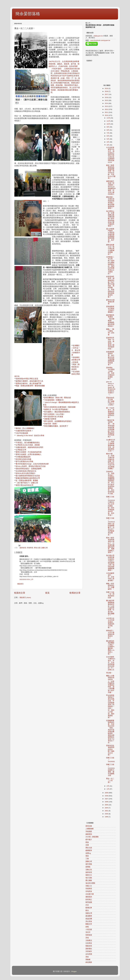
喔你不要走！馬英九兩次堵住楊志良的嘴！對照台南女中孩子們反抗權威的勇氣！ (110, 461)
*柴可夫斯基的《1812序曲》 (54, 414)
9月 (108, 127)
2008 (107, 796)
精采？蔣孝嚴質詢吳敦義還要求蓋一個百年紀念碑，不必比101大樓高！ (111, 172)
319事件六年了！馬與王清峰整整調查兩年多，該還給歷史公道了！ (111, 445)
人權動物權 (90, 829)
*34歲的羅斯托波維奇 (23, 431)
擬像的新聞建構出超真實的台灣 (28, 478)
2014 (107, 103)
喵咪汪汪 (89, 875)
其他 (87, 938)
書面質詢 (89, 897)
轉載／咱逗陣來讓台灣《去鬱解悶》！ (110, 586)
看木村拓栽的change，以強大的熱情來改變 (32, 464)
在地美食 (89, 891)
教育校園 (89, 902)
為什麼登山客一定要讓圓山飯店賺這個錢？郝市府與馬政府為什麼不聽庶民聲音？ (110, 219)
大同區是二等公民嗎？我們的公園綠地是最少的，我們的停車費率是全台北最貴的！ (110, 265)
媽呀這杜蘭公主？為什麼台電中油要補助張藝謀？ (110, 249)
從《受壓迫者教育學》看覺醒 (27, 480)
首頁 (47, 593)
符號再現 (30, 548)
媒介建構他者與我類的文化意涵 (28, 476)
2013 (107, 106)
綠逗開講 (89, 962)
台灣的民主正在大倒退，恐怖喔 (28, 445)
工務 (87, 859)
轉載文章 (89, 924)
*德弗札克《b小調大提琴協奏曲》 (56, 409)
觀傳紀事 (89, 908)
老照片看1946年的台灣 (24, 485)
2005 (107, 805)
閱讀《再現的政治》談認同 (76, 367)
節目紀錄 (89, 826)
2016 (107, 97)
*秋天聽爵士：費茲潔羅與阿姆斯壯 (57, 412)
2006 (107, 802)
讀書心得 (44, 548)
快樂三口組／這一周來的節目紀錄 (110, 595)
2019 (107, 88)
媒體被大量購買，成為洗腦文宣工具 (29, 381)
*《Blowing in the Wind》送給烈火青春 (30, 436)
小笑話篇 (89, 929)
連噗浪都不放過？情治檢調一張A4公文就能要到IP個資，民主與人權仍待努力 (111, 188)
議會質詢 (89, 834)
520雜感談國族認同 (23, 457)
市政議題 (89, 831)
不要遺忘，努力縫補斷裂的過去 (28, 443)
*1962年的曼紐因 (22, 433)
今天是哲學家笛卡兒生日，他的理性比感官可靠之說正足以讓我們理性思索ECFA (110, 155)
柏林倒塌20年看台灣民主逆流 (27, 379)
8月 (108, 130)
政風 (87, 927)
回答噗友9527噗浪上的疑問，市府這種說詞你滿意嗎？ (110, 373)
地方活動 (89, 878)
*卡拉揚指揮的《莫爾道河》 (54, 400)
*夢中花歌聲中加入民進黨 (53, 417)
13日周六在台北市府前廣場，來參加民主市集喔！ (110, 623)
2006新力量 (90, 894)
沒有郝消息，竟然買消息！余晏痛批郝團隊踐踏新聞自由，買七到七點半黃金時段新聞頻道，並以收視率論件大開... (110, 483)
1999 (107, 817)
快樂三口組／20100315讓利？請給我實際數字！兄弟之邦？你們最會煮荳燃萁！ (110, 526)
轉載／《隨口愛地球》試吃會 (110, 332)
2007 (107, 799)
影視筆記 (89, 900)
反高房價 (89, 954)
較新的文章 (20, 593)
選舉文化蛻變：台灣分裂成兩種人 (29, 454)
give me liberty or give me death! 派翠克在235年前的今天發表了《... (111, 388)
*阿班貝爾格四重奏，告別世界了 (56, 426)
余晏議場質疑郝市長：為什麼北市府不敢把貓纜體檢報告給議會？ (110, 358)
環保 (87, 856)
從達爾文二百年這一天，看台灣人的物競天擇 (76, 350)
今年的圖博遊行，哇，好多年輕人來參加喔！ (110, 577)
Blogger (74, 971)
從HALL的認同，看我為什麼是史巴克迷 (31, 466)
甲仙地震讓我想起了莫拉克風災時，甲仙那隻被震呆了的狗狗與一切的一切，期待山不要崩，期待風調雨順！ (110, 706)
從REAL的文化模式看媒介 (26, 473)
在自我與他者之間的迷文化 (26, 471)
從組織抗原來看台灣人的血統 (76, 360)
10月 (109, 124)
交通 (87, 845)
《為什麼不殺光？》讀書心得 (27, 483)
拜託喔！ (109, 673)
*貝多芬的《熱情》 (51, 424)
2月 (108, 786)
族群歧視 (23, 548)
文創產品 (89, 940)
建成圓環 (89, 916)
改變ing (88, 853)
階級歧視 (89, 946)
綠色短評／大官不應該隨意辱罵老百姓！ (110, 634)
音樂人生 (89, 886)
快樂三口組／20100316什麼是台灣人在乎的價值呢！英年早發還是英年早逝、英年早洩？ (110, 506)
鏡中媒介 (89, 840)
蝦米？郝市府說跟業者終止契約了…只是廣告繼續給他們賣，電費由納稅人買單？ (110, 545)
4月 (108, 142)
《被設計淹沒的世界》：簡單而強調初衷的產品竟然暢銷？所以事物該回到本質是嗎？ (110, 429)
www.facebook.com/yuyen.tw (100, 40)
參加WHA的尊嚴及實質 (110, 302)
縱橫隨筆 (89, 850)
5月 (108, 139)
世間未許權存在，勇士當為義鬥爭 (29, 383)
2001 (107, 811)
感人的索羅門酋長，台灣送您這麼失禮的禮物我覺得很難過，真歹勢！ (110, 235)
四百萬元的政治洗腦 (23, 459)
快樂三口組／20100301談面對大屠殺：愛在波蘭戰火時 (110, 770)
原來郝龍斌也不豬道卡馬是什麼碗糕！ (110, 309)
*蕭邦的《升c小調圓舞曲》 (25, 428)
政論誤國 (89, 919)
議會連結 (89, 949)
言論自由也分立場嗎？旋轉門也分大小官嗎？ (110, 401)
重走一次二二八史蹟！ (110, 780)
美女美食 (89, 921)
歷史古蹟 (37, 548)
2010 (107, 115)
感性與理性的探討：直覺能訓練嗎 (29, 469)
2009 (107, 793)
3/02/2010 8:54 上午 (26, 579)
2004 (107, 808)
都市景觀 (89, 864)
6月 (108, 136)
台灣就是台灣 (21, 450)
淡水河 (88, 932)
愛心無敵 (89, 880)
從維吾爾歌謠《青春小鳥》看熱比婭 (57, 398)
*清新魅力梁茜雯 (50, 419)
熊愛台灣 (89, 913)
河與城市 (89, 951)
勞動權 (88, 960)
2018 (107, 91)
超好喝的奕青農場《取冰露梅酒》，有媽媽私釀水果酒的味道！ (110, 321)
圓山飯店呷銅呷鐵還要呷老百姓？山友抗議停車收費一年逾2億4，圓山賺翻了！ (110, 608)
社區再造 (89, 943)
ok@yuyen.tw (98, 36)
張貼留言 (20, 584)
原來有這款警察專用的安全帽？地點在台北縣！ (110, 750)
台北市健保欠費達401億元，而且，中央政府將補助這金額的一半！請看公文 (111, 663)
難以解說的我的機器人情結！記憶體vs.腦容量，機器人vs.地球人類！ (110, 647)
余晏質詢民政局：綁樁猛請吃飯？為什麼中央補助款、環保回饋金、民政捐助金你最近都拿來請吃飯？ (110, 287)
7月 (108, 133)
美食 (87, 957)
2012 (107, 109)
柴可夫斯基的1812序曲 (24, 461)
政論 (87, 842)
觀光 (87, 910)
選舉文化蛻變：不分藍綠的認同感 (29, 452)
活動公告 (89, 870)
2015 (107, 100)
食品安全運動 (90, 883)
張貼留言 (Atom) (25, 598)
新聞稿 (88, 867)
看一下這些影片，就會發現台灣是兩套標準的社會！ (110, 413)
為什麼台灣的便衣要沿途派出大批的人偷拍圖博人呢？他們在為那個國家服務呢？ (110, 563)
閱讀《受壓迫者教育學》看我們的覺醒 (30, 386)
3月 (108, 145)
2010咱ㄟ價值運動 (92, 837)
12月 (109, 118)
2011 (107, 112)
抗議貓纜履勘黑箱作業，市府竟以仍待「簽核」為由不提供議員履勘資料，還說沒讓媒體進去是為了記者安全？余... (110, 732)
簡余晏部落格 (28, 14)
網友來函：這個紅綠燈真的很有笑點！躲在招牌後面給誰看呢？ (110, 203)
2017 (107, 94)
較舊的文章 (75, 593)
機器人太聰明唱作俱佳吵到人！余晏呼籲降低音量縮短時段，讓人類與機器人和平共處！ (110, 684)
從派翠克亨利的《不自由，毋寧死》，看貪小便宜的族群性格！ (110, 343)
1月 (108, 789)
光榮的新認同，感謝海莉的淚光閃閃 (29, 447)
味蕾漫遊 (89, 935)
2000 (107, 814)
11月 (109, 121)
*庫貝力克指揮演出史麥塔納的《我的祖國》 (60, 407)
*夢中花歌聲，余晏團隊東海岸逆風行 (58, 421)
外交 (87, 905)
